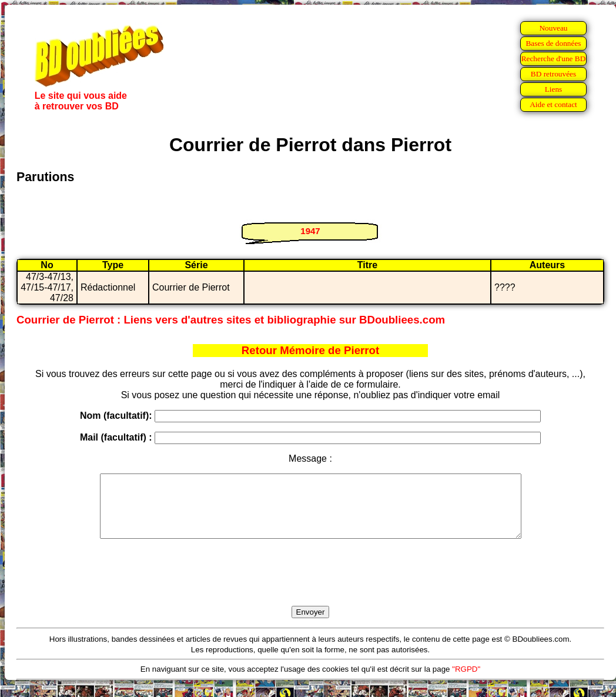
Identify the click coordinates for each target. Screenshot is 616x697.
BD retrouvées (553, 74)
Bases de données (553, 43)
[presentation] (310, 586)
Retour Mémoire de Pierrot (310, 350)
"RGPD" (466, 681)
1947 (310, 231)
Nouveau (553, 28)
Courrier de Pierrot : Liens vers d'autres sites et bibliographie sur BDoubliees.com (231, 320)
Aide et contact (553, 104)
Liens (554, 89)
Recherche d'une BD (554, 59)
